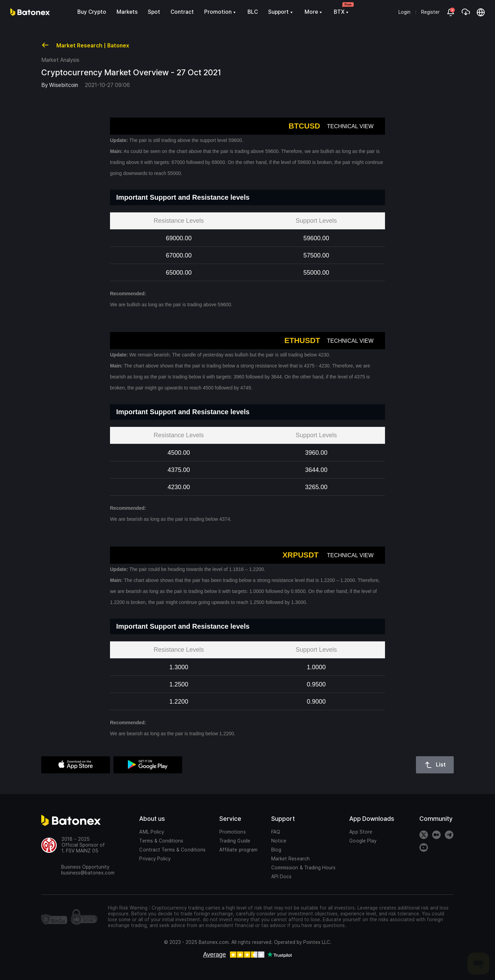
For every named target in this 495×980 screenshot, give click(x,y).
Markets (127, 12)
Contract (182, 12)
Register (430, 12)
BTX (342, 12)
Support (281, 12)
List (435, 765)
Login (404, 12)
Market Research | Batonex (85, 45)
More (314, 12)
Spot (154, 12)
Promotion (221, 12)
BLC (253, 12)
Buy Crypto (92, 12)
